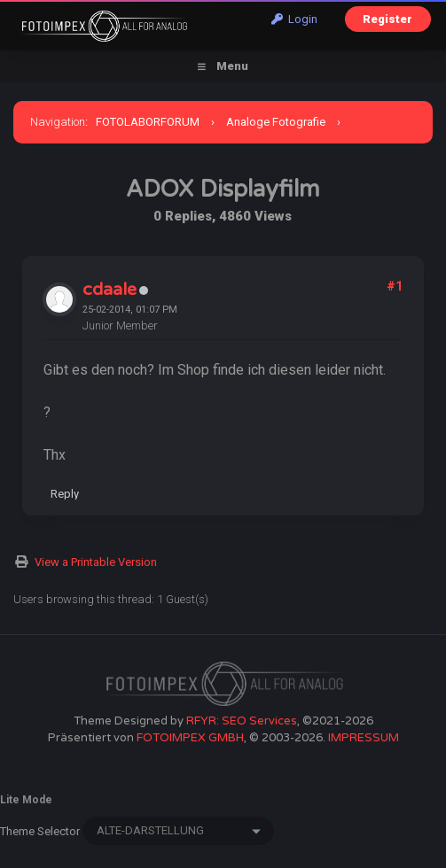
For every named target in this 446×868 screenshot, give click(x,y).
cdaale (110, 290)
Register (387, 19)
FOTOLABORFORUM (148, 122)
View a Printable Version (96, 562)
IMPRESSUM (364, 738)
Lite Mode (26, 800)
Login (294, 19)
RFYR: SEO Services (242, 721)
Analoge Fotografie (276, 122)
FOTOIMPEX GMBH (190, 738)
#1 (395, 286)
